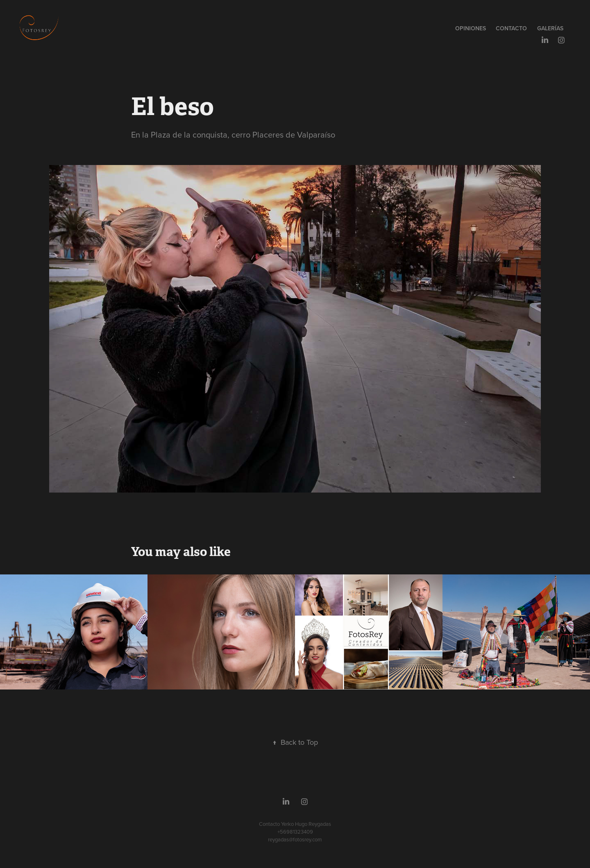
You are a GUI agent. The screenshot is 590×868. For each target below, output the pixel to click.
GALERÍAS (550, 28)
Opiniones (471, 28)
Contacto (511, 28)
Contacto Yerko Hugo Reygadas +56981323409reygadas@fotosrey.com (295, 832)
